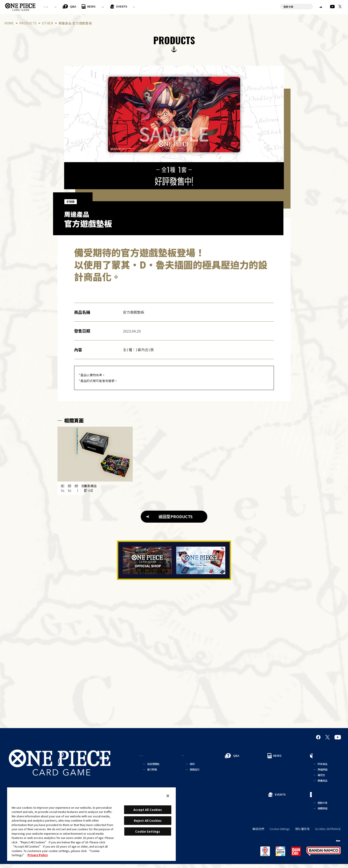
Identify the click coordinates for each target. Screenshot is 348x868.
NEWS (138, 6)
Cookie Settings (280, 833)
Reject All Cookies (148, 821)
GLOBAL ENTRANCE (328, 833)
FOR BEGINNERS (61, 6)
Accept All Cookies (148, 810)
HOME (9, 23)
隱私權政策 (302, 833)
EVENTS (191, 6)
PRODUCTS (161, 6)
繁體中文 (312, 6)
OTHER (47, 23)
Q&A (119, 6)
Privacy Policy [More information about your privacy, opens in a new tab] (38, 855)
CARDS (212, 6)
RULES (94, 6)
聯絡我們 (258, 833)
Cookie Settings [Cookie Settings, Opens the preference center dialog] (148, 831)
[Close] (168, 796)
